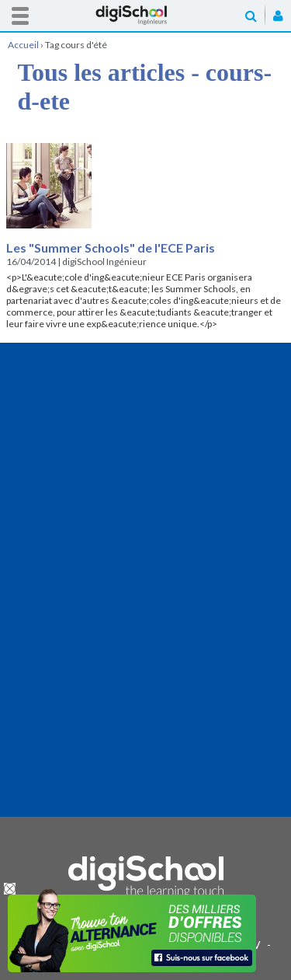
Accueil (146, 15)
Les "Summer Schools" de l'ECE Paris (111, 248)
